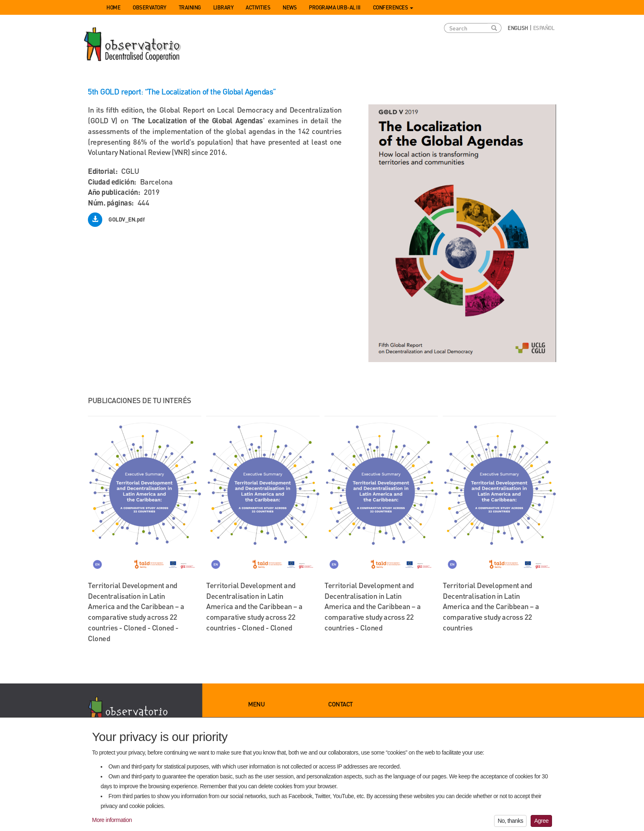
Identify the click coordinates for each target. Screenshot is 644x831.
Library (223, 7)
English (518, 28)
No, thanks (511, 824)
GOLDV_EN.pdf (126, 219)
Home (113, 7)
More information (112, 823)
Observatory (149, 7)
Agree (542, 824)
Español (544, 28)
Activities (258, 7)
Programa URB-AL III (335, 7)
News (290, 7)
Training (190, 7)
